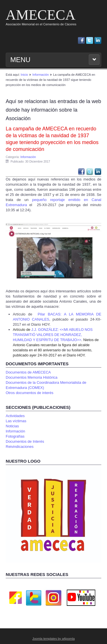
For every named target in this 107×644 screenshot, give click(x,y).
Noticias (12, 426)
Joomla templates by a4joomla (53, 639)
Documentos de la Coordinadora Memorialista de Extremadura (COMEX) (46, 385)
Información (40, 75)
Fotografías (15, 436)
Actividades (15, 416)
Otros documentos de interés (30, 393)
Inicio (25, 75)
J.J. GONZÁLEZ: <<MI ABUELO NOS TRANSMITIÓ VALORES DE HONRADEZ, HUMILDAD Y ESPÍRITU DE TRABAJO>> (53, 335)
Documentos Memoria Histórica (32, 377)
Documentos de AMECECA (28, 372)
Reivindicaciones (20, 447)
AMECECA (41, 15)
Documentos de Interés (25, 441)
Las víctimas (16, 421)
